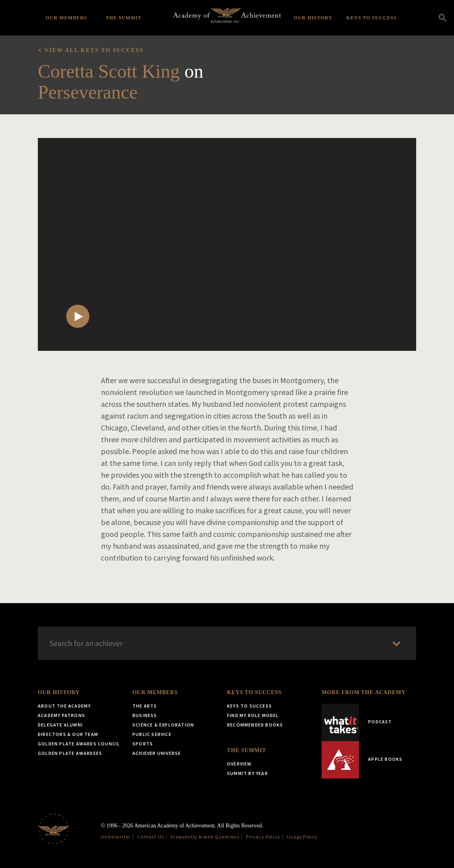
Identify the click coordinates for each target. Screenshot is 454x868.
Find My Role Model (253, 715)
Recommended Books (255, 725)
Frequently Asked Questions (205, 837)
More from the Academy (364, 692)
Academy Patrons (61, 715)
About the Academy (64, 706)
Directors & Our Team (68, 734)
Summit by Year (247, 773)
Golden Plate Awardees (70, 753)
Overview (239, 764)
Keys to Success (372, 18)
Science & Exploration (163, 725)
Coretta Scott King (109, 71)
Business (145, 715)
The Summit (124, 18)
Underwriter (116, 837)
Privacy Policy (263, 837)
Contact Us (151, 837)
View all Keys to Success (94, 50)
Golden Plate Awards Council (79, 744)
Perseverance (88, 92)
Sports (143, 744)
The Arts (145, 706)
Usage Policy (302, 837)
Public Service (152, 734)
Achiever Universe (157, 753)
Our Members (66, 18)
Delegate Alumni (60, 725)
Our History (313, 18)
